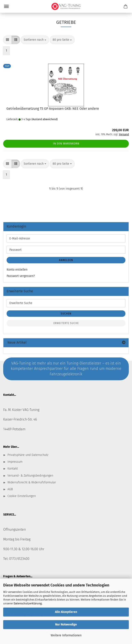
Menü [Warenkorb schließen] (6, 6)
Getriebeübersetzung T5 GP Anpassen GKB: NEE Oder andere (53, 109)
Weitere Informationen (66, 635)
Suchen (66, 314)
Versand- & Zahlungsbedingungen (30, 476)
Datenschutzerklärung (28, 603)
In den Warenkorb (66, 144)
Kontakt (13, 469)
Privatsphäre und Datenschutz (28, 455)
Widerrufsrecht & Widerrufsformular (32, 482)
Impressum (15, 462)
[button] (7, 40)
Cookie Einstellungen (22, 496)
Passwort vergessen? (21, 276)
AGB (10, 489)
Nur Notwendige (66, 625)
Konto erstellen (17, 270)
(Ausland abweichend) (45, 119)
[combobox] (35, 40)
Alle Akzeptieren (66, 612)
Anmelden (66, 260)
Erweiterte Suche (66, 323)
